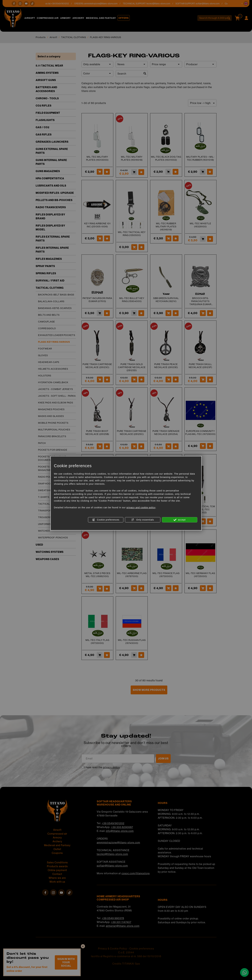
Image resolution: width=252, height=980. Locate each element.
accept (180, 520)
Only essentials (143, 520)
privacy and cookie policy (141, 507)
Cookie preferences (106, 520)
